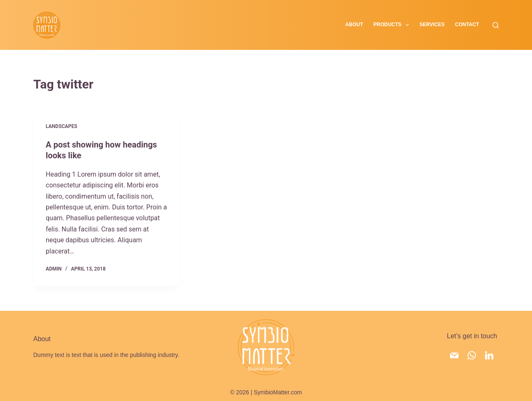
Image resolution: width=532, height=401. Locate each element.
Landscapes (62, 126)
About (354, 25)
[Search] (496, 25)
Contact (467, 25)
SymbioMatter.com (278, 392)
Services (432, 25)
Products (393, 25)
